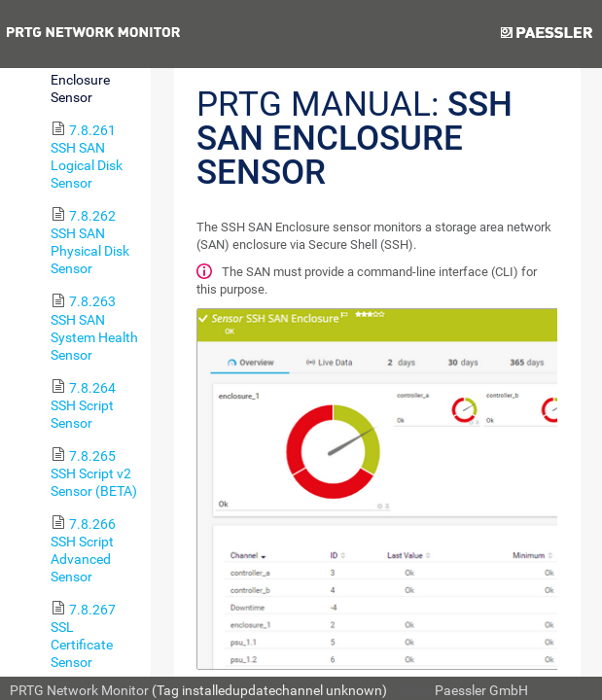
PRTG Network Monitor (79, 690)
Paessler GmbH (481, 690)
